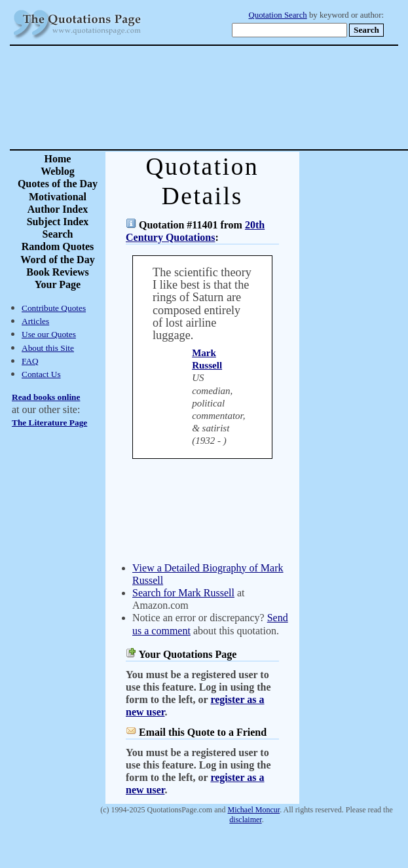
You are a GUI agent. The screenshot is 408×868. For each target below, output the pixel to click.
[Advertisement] (250, 98)
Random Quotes (58, 246)
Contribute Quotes (54, 308)
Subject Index (58, 222)
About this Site (48, 348)
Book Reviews (58, 272)
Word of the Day (57, 260)
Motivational (58, 197)
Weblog (58, 171)
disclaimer (245, 820)
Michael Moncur (254, 810)
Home (58, 159)
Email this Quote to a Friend (203, 732)
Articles (35, 321)
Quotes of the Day (58, 184)
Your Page (58, 284)
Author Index (58, 209)
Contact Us (41, 374)
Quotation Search (278, 15)
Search (58, 234)
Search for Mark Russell (183, 593)
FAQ (30, 361)
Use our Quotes (49, 334)
